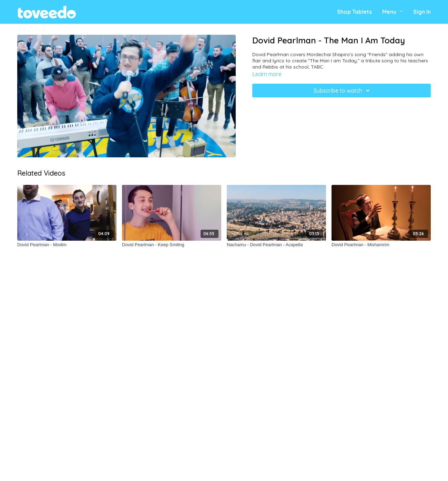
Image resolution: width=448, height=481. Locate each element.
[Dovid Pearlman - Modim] (67, 245)
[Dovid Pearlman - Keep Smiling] (172, 245)
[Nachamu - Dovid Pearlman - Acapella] (276, 245)
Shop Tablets (354, 12)
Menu (393, 12)
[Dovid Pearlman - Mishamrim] (381, 245)
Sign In (422, 12)
